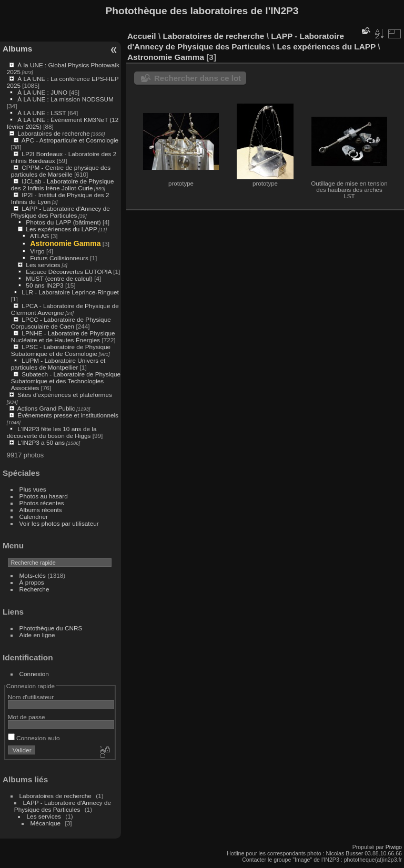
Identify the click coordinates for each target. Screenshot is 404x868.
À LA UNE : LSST (42, 113)
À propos (32, 582)
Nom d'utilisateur (31, 697)
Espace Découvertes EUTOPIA (69, 272)
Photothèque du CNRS (51, 628)
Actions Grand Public (46, 408)
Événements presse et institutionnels (68, 415)
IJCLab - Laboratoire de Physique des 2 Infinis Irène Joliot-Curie (63, 185)
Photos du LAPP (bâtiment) (63, 222)
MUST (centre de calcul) (59, 278)
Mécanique (46, 823)
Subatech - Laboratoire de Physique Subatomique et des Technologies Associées (66, 381)
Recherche (34, 589)
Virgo (37, 251)
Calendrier (34, 517)
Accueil (142, 36)
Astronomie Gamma (65, 243)
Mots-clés (33, 575)
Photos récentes (42, 503)
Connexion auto (34, 738)
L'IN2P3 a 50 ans (41, 442)
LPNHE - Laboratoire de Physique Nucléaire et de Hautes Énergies (63, 336)
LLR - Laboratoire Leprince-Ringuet (70, 292)
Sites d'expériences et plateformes (64, 395)
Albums (17, 49)
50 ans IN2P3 (44, 285)
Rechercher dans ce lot (198, 78)
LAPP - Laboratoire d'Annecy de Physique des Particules (60, 212)
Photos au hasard (44, 496)
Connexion (34, 674)
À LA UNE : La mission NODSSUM (65, 99)
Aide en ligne (37, 635)
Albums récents (41, 510)
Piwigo (394, 847)
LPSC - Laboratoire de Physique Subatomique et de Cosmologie (61, 350)
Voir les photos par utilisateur (59, 523)
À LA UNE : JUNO (43, 92)
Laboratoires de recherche (53, 133)
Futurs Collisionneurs (59, 258)
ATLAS (39, 236)
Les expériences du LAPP (61, 229)
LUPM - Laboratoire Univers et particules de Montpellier (58, 364)
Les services (43, 265)
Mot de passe (27, 717)
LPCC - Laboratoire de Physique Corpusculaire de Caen (61, 323)
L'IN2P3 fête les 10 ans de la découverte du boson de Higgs (52, 432)
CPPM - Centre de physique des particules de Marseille (61, 171)
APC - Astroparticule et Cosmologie (70, 140)
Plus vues (33, 489)
